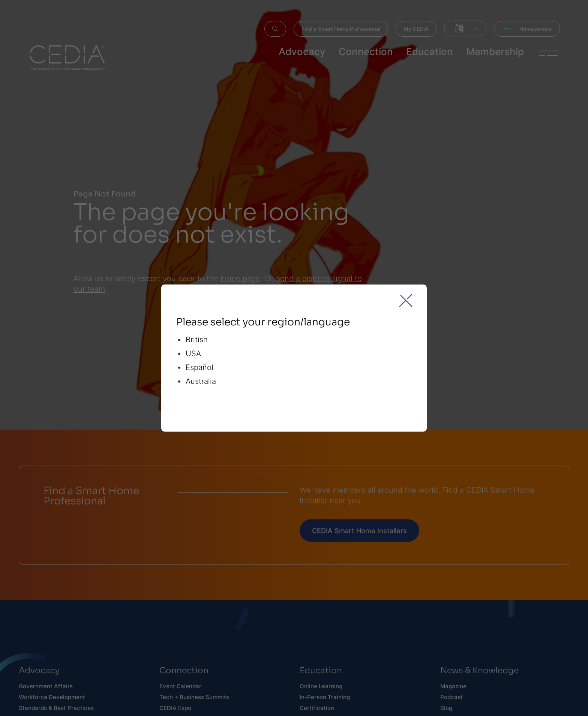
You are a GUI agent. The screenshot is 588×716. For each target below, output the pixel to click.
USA (193, 353)
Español (199, 367)
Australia (201, 381)
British (197, 339)
